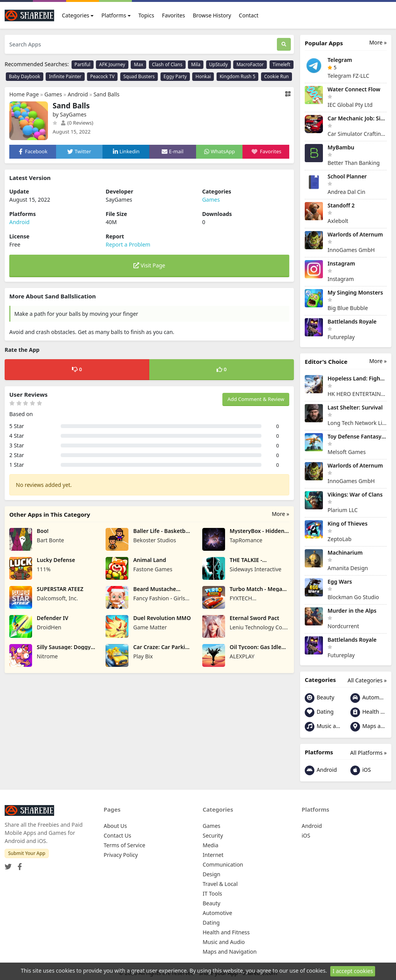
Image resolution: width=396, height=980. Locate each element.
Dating (319, 712)
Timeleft (282, 64)
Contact (249, 15)
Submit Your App (27, 853)
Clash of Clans (167, 64)
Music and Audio (323, 727)
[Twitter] (8, 864)
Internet (213, 855)
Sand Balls (107, 94)
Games (53, 94)
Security (213, 835)
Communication (223, 864)
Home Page (24, 94)
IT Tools (212, 893)
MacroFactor (250, 64)
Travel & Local (220, 884)
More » (281, 514)
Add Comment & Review (256, 399)
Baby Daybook (25, 76)
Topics (146, 15)
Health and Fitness (369, 712)
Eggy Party (175, 76)
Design (212, 874)
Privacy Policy (121, 855)
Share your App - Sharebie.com (238, 973)
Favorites (174, 15)
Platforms (114, 15)
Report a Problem (128, 244)
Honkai (203, 76)
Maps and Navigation (369, 727)
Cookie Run (277, 76)
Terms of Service (125, 845)
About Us (115, 826)
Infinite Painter (65, 76)
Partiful (83, 64)
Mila (196, 64)
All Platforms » (369, 753)
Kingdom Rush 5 (237, 76)
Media (211, 845)
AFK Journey (112, 64)
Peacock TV (102, 76)
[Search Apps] (141, 44)
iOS (361, 770)
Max (138, 64)
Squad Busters (139, 76)
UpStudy (218, 64)
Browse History (212, 15)
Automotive (369, 698)
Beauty (319, 698)
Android (78, 94)
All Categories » (367, 680)
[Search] (284, 44)
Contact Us (117, 835)
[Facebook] (18, 864)
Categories (76, 15)
